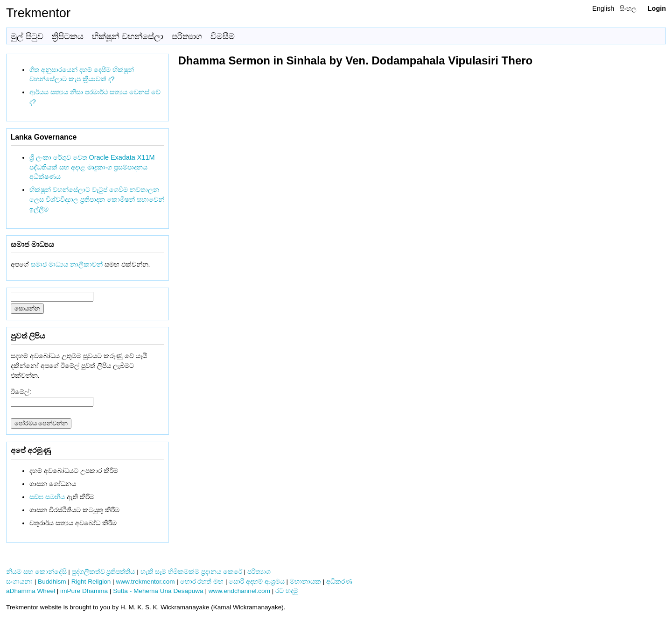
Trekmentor (38, 13)
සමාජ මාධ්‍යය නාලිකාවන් (67, 264)
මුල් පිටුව (27, 36)
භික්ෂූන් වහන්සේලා (128, 36)
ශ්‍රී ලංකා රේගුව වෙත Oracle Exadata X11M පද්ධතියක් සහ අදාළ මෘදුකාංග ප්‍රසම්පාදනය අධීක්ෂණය (92, 167)
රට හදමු (287, 591)
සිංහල (628, 8)
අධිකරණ (339, 582)
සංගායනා (19, 582)
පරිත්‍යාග (187, 36)
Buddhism (52, 582)
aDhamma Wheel (31, 591)
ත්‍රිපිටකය (68, 36)
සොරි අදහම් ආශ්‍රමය (257, 582)
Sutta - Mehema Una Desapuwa (158, 591)
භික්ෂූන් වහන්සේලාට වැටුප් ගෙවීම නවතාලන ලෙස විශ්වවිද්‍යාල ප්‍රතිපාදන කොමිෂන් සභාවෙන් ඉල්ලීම (97, 199)
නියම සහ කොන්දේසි (36, 572)
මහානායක (305, 582)
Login (657, 8)
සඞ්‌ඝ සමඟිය (47, 497)
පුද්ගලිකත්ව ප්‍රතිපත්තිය (104, 572)
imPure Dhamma (84, 591)
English (603, 8)
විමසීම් (223, 36)
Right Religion (91, 582)
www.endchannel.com (239, 591)
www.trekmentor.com (145, 582)
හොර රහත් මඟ (202, 582)
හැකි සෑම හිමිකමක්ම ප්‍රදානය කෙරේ (191, 572)
